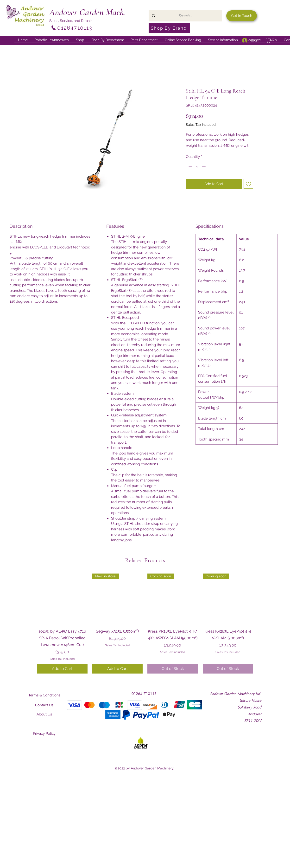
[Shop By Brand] (169, 28)
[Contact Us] (44, 705)
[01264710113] (72, 28)
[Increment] (204, 167)
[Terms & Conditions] (44, 695)
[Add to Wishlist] (249, 184)
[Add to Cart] (62, 669)
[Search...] (185, 16)
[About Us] (44, 714)
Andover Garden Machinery (95, 12)
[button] (108, 40)
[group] (145, 623)
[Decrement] (190, 167)
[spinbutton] (197, 167)
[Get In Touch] (242, 16)
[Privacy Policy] (44, 734)
